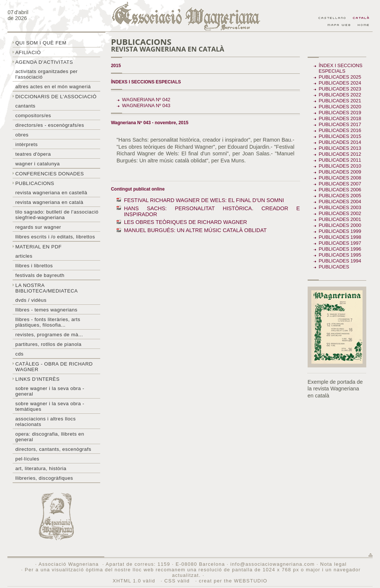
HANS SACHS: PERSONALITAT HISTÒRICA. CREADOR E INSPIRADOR (212, 211)
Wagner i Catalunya (37, 164)
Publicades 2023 (340, 89)
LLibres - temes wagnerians (46, 310)
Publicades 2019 (340, 113)
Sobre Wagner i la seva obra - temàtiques (50, 406)
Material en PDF (38, 247)
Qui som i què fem (41, 43)
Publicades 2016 (340, 130)
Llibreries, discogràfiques (44, 478)
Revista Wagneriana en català (49, 202)
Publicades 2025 (340, 77)
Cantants (25, 106)
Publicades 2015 (340, 136)
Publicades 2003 (340, 207)
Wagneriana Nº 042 (146, 100)
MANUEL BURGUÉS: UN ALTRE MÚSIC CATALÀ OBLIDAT (195, 230)
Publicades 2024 (340, 83)
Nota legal (333, 564)
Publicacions (35, 183)
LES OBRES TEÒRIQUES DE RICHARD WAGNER (186, 222)
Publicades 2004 (340, 201)
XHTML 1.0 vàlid (135, 581)
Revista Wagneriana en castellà (51, 193)
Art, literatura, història (41, 468)
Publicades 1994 (340, 261)
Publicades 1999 (340, 231)
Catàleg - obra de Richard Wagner (54, 367)
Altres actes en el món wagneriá (53, 87)
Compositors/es (33, 115)
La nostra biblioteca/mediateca (46, 288)
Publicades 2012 (340, 154)
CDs (19, 354)
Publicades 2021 (340, 101)
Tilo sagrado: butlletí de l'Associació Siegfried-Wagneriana (57, 215)
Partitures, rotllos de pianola (48, 344)
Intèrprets (26, 144)
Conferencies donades (50, 174)
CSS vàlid (178, 581)
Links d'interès (37, 379)
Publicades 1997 (340, 243)
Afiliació (28, 52)
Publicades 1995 (340, 255)
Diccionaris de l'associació (56, 97)
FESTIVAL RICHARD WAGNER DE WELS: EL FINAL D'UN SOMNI (204, 200)
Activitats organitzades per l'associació (46, 74)
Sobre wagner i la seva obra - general (50, 391)
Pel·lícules (27, 459)
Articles (24, 256)
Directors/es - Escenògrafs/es (50, 125)
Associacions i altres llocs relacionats (45, 422)
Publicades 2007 (340, 184)
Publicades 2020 (340, 107)
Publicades (335, 267)
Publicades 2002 (340, 213)
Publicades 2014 (340, 142)
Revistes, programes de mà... (49, 335)
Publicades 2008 (340, 178)
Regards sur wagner (38, 227)
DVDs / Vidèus (31, 300)
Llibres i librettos (34, 266)
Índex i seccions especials (341, 68)
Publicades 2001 (340, 219)
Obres (22, 135)
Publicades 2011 (340, 160)
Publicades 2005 (340, 196)
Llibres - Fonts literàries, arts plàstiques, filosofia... (48, 322)
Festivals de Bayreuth (40, 275)
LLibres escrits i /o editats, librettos (55, 237)
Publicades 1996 (340, 249)
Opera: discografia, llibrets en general (50, 437)
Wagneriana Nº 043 (146, 105)
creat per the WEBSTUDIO (233, 581)
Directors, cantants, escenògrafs (53, 449)
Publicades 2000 (340, 225)
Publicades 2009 (340, 172)
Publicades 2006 (340, 190)
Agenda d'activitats (44, 62)
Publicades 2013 (340, 148)
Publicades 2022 (340, 95)
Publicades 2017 (340, 124)
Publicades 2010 (340, 166)
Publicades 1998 (340, 237)
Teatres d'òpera (33, 154)
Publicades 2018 (340, 118)
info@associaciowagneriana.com (273, 564)
